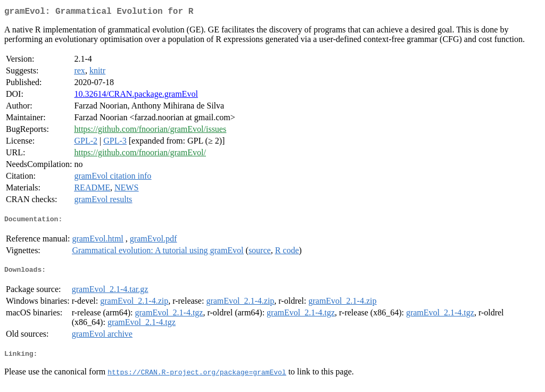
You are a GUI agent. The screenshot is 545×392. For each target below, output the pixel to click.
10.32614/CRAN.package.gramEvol (136, 96)
